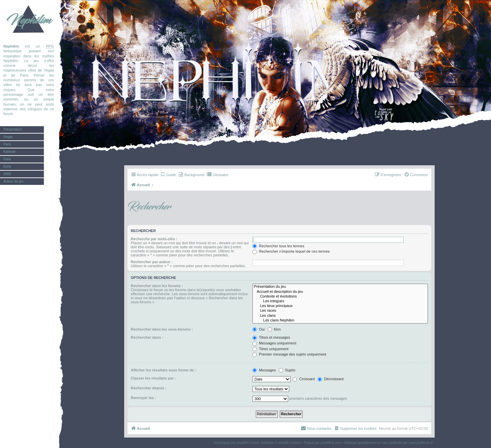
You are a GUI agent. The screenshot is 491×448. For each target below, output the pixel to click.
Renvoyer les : (144, 398)
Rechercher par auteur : (152, 262)
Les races (340, 311)
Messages (264, 370)
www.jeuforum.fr (421, 443)
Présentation (13, 129)
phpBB (242, 443)
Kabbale (10, 152)
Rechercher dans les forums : (157, 286)
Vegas (8, 137)
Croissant (304, 379)
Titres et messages (271, 337)
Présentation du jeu (340, 287)
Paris (7, 144)
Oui (258, 329)
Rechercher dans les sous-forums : (162, 329)
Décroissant (331, 379)
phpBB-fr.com (331, 443)
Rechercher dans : (147, 337)
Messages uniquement (274, 343)
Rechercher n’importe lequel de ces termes (291, 251)
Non (274, 329)
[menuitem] (168, 175)
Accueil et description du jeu (340, 292)
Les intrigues (340, 301)
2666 (7, 174)
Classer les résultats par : (154, 378)
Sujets (287, 370)
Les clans (340, 316)
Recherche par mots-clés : (154, 239)
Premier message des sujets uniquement (289, 354)
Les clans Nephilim (340, 320)
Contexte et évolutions (340, 297)
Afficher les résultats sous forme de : (164, 370)
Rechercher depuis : (149, 388)
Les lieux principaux (340, 306)
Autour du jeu (13, 181)
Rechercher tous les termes (278, 246)
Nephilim (29, 20)
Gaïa (7, 159)
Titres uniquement (270, 349)
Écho (7, 166)
